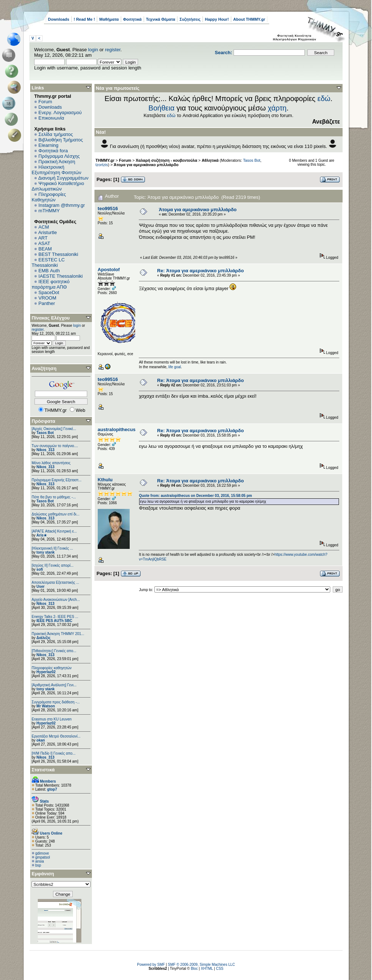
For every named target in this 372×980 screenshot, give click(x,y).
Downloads (59, 19)
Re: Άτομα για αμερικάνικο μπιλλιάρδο (201, 271)
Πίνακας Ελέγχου (51, 318)
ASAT (44, 243)
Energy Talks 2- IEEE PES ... (55, 617)
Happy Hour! (217, 19)
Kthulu (105, 480)
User (40, 587)
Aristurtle (47, 232)
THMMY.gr (105, 160)
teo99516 (108, 208)
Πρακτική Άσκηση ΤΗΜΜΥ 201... (58, 634)
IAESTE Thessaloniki (61, 276)
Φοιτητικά (132, 19)
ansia (40, 861)
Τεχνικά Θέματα (161, 19)
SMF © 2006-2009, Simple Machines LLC (201, 965)
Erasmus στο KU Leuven (52, 719)
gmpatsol (43, 857)
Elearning (48, 145)
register (113, 50)
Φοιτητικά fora (53, 151)
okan (41, 740)
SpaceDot (49, 292)
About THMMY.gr (249, 19)
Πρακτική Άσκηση (57, 162)
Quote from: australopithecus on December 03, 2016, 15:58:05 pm (195, 496)
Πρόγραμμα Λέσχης (59, 156)
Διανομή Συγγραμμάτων (63, 178)
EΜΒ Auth (49, 271)
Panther (47, 303)
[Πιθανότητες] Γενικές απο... (54, 651)
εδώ (324, 99)
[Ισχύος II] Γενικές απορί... (52, 565)
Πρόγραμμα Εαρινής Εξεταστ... (56, 480)
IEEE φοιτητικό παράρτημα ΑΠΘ (51, 284)
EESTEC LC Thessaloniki (48, 262)
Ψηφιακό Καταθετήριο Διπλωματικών (58, 186)
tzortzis (102, 165)
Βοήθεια (162, 108)
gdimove (42, 853)
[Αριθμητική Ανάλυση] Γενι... (54, 685)
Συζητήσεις (190, 19)
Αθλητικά (210, 160)
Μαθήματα (109, 19)
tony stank (45, 552)
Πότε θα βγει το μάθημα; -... (54, 497)
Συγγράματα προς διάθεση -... (56, 702)
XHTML (207, 969)
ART (43, 238)
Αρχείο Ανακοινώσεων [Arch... (56, 600)
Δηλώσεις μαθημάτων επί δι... (55, 514)
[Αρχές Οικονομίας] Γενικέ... (54, 429)
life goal (175, 367)
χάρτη (277, 108)
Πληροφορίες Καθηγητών (49, 197)
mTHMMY (49, 211)
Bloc (194, 969)
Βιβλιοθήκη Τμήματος (61, 140)
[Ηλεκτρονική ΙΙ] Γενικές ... (52, 548)
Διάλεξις (43, 638)
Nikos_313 (45, 450)
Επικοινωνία (51, 118)
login (93, 50)
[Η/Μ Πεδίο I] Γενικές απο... (54, 753)
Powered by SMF (151, 965)
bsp (38, 865)
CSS (220, 969)
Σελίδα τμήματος (56, 134)
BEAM (45, 249)
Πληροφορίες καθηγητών (52, 668)
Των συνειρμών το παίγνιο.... (55, 446)
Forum (45, 102)
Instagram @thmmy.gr (62, 205)
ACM (44, 227)
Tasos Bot (45, 433)
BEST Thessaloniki (58, 254)
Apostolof (109, 270)
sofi (40, 569)
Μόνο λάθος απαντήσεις (51, 463)
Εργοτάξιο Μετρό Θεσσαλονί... (56, 736)
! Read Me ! (84, 19)
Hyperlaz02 (46, 672)
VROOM (47, 298)
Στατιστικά (43, 770)
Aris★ (41, 535)
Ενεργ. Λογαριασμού (60, 113)
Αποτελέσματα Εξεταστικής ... (55, 583)
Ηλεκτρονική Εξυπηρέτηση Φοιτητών (56, 170)
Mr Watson (46, 706)
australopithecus (117, 429)
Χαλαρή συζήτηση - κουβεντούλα (167, 160)
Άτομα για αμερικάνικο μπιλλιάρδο (146, 165)
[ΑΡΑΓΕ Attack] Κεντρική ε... (54, 531)
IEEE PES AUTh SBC (54, 621)
